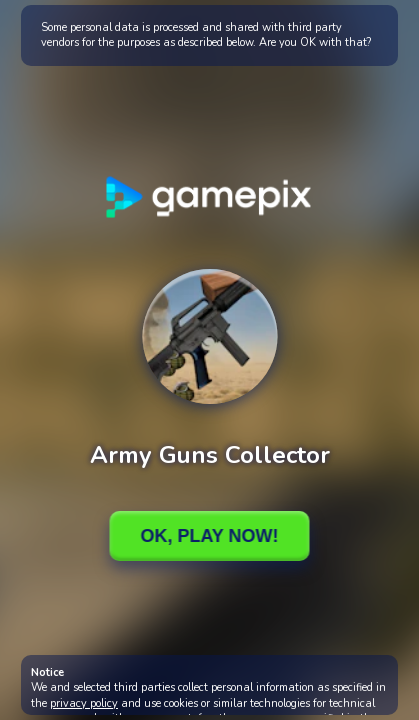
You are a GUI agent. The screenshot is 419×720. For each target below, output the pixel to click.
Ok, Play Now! (209, 536)
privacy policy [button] (84, 703)
